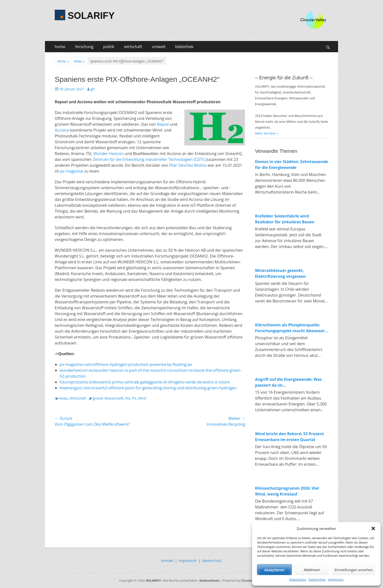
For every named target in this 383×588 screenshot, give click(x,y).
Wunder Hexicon (108, 154)
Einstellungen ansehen (354, 570)
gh (93, 89)
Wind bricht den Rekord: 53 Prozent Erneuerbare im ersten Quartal (289, 437)
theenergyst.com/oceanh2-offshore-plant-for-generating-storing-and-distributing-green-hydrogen (148, 388)
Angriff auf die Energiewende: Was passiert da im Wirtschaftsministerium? (288, 382)
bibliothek (184, 47)
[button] (373, 528)
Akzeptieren (274, 570)
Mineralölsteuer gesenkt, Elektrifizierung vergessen (280, 273)
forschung (84, 47)
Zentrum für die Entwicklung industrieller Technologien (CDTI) (149, 159)
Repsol (163, 124)
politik (109, 47)
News (79, 61)
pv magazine (72, 171)
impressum (188, 561)
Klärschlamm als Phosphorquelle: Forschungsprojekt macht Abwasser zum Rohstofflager (290, 328)
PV (134, 398)
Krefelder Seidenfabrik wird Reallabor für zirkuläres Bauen (285, 219)
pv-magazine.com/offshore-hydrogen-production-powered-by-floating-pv (126, 364)
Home (63, 61)
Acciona (62, 130)
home (60, 47)
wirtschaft (133, 47)
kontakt (167, 561)
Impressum (336, 580)
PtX (128, 398)
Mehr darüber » (267, 133)
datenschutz (212, 561)
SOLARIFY (91, 16)
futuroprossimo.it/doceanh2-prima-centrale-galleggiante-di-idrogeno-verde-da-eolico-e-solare (145, 382)
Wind (142, 398)
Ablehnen (312, 570)
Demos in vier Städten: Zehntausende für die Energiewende (292, 165)
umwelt (159, 47)
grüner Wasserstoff (108, 398)
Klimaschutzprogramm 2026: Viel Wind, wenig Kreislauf (287, 491)
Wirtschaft (78, 398)
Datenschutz (298, 580)
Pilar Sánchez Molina (188, 165)
